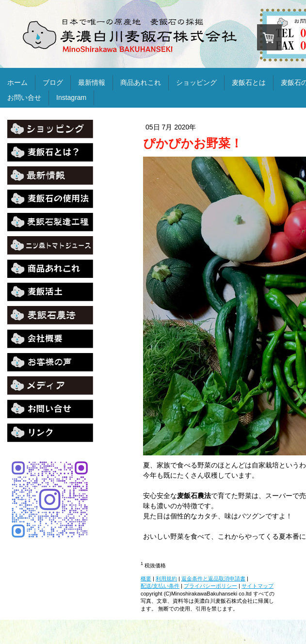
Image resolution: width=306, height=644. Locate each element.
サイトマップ (258, 586)
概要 (146, 579)
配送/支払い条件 (160, 586)
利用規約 (166, 579)
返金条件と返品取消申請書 (213, 579)
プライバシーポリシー (210, 586)
